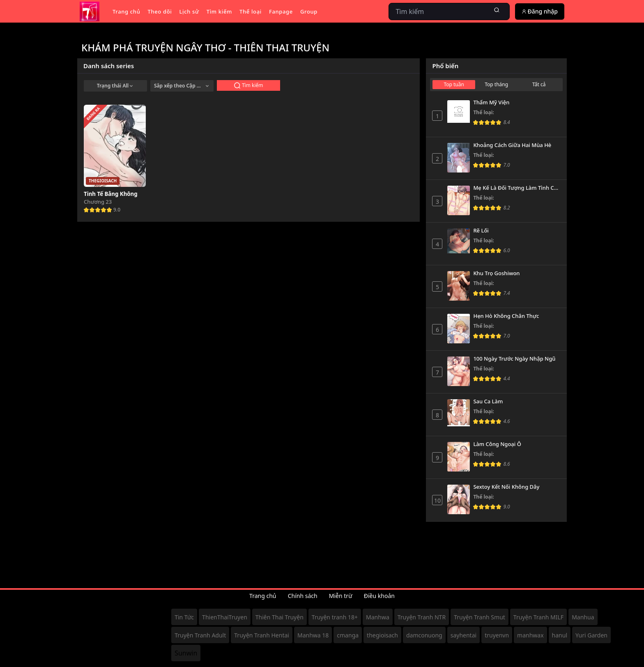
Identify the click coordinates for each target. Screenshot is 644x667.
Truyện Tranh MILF (538, 617)
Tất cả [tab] (539, 84)
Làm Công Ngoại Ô (497, 444)
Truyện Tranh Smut (480, 617)
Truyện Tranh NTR (422, 617)
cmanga (348, 635)
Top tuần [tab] (454, 84)
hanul (560, 635)
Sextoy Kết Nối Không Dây (506, 487)
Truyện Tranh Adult (200, 635)
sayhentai (463, 635)
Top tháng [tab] (496, 84)
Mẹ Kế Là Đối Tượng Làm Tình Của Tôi (517, 188)
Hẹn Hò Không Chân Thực (506, 316)
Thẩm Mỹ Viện (491, 103)
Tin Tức (184, 617)
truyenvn (497, 635)
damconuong (424, 635)
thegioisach (382, 635)
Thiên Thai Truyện (279, 617)
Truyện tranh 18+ (335, 617)
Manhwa (378, 617)
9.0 (117, 210)
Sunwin (186, 653)
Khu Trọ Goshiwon (496, 274)
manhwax (530, 635)
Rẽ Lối (481, 231)
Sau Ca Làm (488, 402)
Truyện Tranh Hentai (262, 635)
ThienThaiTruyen (225, 617)
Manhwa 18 (313, 635)
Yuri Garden (591, 635)
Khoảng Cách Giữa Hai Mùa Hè (512, 145)
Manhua (583, 617)
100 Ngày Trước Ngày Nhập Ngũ (514, 359)
